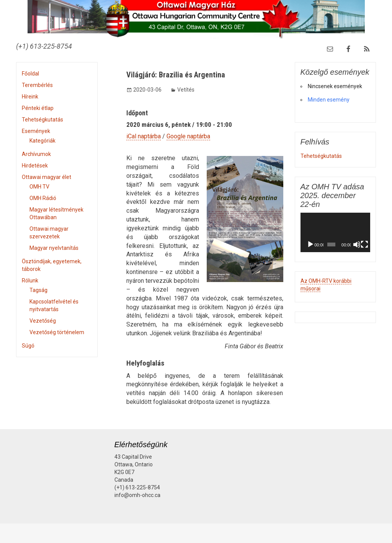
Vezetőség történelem (57, 332)
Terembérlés (37, 85)
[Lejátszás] (310, 244)
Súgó (28, 346)
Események (36, 131)
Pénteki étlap (38, 108)
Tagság (38, 290)
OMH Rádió (43, 198)
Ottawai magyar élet (47, 177)
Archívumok (36, 154)
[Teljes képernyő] (364, 244)
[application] (336, 232)
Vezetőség (43, 321)
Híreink (30, 97)
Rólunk (30, 281)
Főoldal (30, 74)
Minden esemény (329, 100)
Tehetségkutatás (42, 120)
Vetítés (186, 90)
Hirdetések (35, 166)
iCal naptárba (144, 136)
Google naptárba (188, 136)
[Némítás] (357, 244)
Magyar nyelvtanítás (54, 248)
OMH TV (39, 187)
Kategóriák (42, 141)
